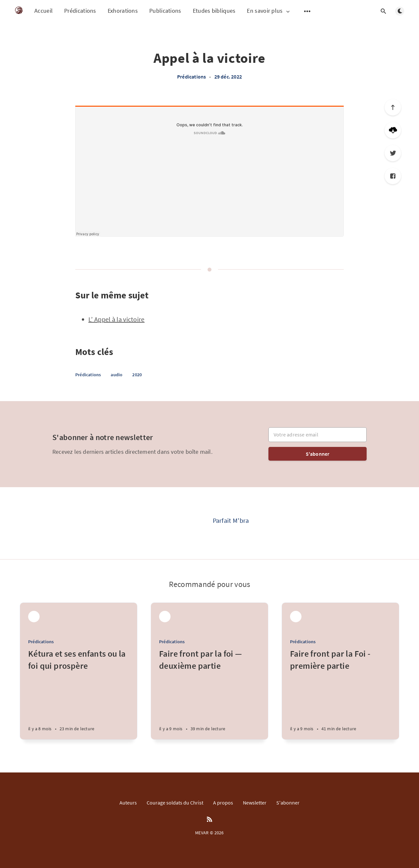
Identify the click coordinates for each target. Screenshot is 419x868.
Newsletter (255, 803)
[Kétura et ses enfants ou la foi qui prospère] (79, 694)
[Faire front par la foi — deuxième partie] (209, 694)
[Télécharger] (393, 130)
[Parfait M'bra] (187, 523)
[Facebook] (393, 176)
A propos (223, 803)
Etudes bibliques (214, 11)
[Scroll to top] (393, 107)
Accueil (44, 11)
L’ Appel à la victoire (117, 319)
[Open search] (383, 11)
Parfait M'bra (231, 520)
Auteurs (128, 803)
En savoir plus (269, 11)
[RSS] (209, 820)
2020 (137, 375)
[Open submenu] (307, 11)
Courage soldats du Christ (175, 803)
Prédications (80, 11)
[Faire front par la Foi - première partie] (340, 694)
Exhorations (123, 11)
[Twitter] (393, 153)
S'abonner (318, 454)
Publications (165, 11)
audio (117, 375)
